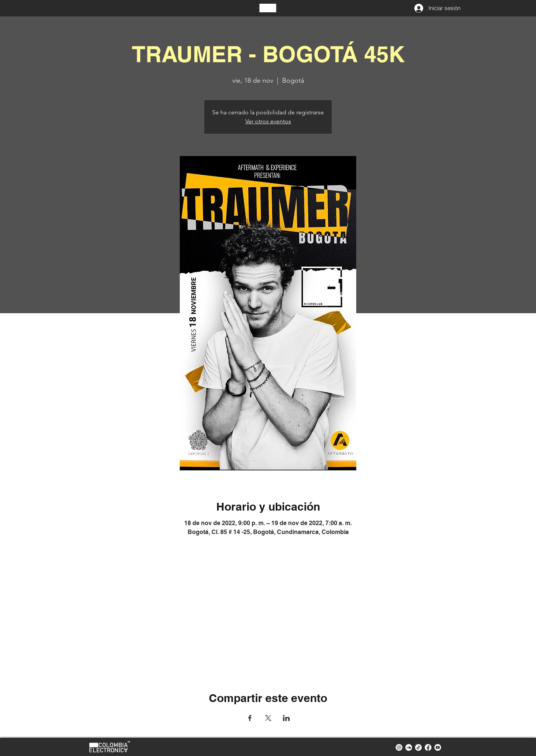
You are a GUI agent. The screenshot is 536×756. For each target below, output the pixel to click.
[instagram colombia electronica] (399, 747)
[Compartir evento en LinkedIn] (286, 718)
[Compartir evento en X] (268, 718)
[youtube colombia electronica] (438, 747)
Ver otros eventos (268, 121)
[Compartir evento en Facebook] (250, 718)
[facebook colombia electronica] (428, 747)
